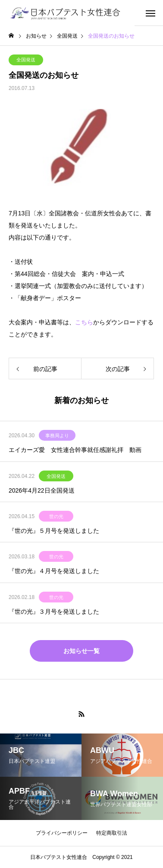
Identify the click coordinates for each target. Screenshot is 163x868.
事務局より (57, 436)
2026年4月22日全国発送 (42, 490)
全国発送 (26, 60)
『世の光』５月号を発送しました (54, 531)
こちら (84, 322)
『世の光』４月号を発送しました (54, 571)
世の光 (56, 516)
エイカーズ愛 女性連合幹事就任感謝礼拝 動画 (75, 450)
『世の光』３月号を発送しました (54, 612)
